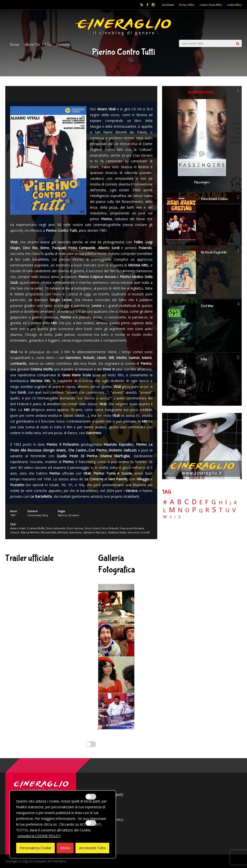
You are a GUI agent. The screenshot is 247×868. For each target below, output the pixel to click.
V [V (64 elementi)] (234, 510)
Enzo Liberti (93, 528)
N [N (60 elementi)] (180, 510)
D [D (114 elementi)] (194, 502)
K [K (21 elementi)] (235, 502)
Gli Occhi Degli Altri (214, 252)
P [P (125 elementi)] (194, 510)
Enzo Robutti (110, 528)
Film (48, 44)
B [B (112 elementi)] (179, 502)
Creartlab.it (59, 861)
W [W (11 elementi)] (165, 517)
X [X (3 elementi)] (171, 517)
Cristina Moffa (36, 528)
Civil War (207, 306)
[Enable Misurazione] (91, 797)
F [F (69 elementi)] (207, 502)
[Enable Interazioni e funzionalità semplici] (91, 744)
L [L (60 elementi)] (165, 510)
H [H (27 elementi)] (221, 502)
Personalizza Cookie (36, 848)
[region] (63, 824)
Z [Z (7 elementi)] (180, 517)
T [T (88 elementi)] (221, 510)
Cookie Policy (234, 5)
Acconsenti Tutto (93, 848)
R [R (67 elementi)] (207, 510)
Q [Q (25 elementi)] (201, 510)
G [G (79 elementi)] (214, 502)
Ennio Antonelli (56, 528)
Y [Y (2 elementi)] (175, 517)
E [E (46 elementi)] (201, 502)
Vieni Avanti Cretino (214, 199)
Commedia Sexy (38, 515)
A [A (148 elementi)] (172, 502)
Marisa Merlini (30, 532)
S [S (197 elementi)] (214, 510)
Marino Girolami (69, 515)
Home (15, 44)
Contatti (63, 44)
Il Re (204, 359)
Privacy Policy (187, 5)
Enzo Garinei (75, 528)
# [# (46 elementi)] (165, 502)
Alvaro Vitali (18, 528)
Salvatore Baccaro (95, 532)
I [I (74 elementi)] (226, 502)
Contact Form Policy (211, 5)
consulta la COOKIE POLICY (39, 836)
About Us (32, 44)
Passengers (202, 182)
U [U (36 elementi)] (227, 510)
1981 (13, 515)
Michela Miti (49, 532)
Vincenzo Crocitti (139, 532)
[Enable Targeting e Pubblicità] (91, 823)
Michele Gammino (70, 532)
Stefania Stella (117, 532)
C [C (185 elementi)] (187, 502)
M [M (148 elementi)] (172, 510)
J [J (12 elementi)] (230, 503)
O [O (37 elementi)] (187, 510)
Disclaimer (168, 5)
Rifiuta (65, 848)
